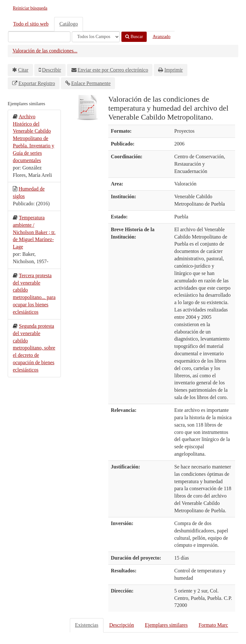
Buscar (134, 37)
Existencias (87, 625)
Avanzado (161, 37)
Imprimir (174, 70)
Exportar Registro (37, 83)
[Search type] (96, 37)
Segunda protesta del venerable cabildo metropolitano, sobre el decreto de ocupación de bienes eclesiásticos (34, 348)
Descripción (122, 625)
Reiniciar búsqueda (30, 8)
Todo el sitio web (31, 24)
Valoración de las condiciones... (45, 51)
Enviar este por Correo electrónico (113, 70)
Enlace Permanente (91, 83)
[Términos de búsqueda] (39, 37)
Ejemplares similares (166, 625)
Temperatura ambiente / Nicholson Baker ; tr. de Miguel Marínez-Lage (34, 232)
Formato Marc (213, 625)
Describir (52, 70)
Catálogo (69, 24)
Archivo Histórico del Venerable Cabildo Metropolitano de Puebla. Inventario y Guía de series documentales (33, 138)
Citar (23, 70)
